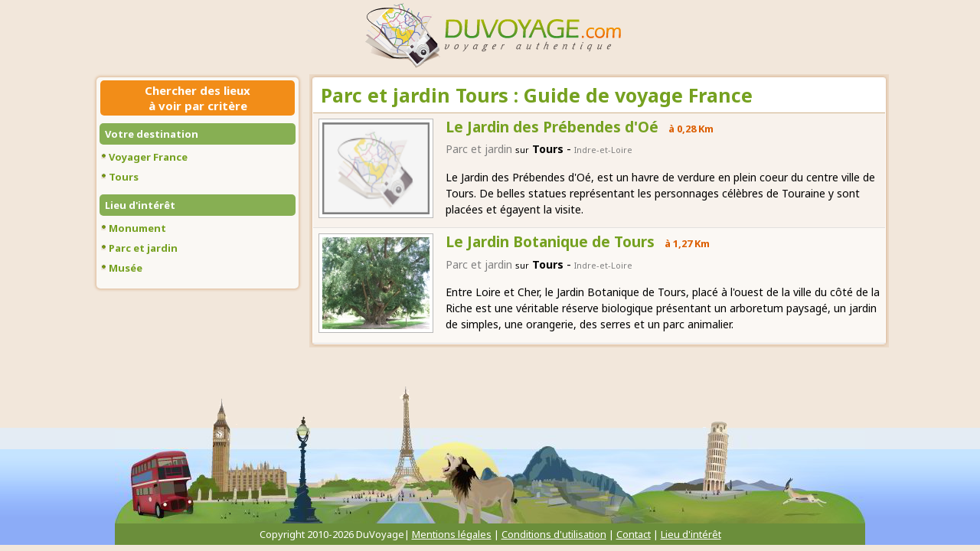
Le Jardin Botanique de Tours (550, 242)
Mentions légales (452, 534)
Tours (124, 177)
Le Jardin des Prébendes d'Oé (552, 127)
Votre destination (152, 134)
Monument (137, 228)
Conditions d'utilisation (554, 534)
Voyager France (148, 157)
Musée (126, 268)
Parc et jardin (143, 248)
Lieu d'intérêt (140, 205)
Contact (634, 534)
